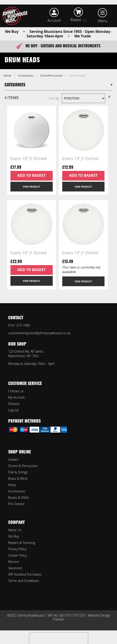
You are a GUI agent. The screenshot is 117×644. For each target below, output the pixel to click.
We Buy (14, 536)
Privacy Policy (17, 549)
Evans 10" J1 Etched (29, 158)
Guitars (13, 459)
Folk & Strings (18, 472)
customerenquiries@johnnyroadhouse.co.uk (39, 333)
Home (8, 75)
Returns (14, 562)
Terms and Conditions (24, 581)
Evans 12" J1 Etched (80, 253)
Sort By (54, 98)
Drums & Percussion (23, 466)
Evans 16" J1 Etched (29, 253)
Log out (14, 410)
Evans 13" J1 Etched (80, 158)
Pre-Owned (16, 504)
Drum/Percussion (52, 75)
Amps (12, 485)
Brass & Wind (18, 478)
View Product (31, 187)
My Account (16, 397)
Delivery (14, 404)
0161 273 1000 (19, 325)
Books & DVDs (19, 498)
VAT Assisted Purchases (25, 574)
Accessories (26, 75)
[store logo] (16, 16)
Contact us (16, 391)
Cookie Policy (17, 555)
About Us (15, 530)
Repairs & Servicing (22, 543)
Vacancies (15, 568)
